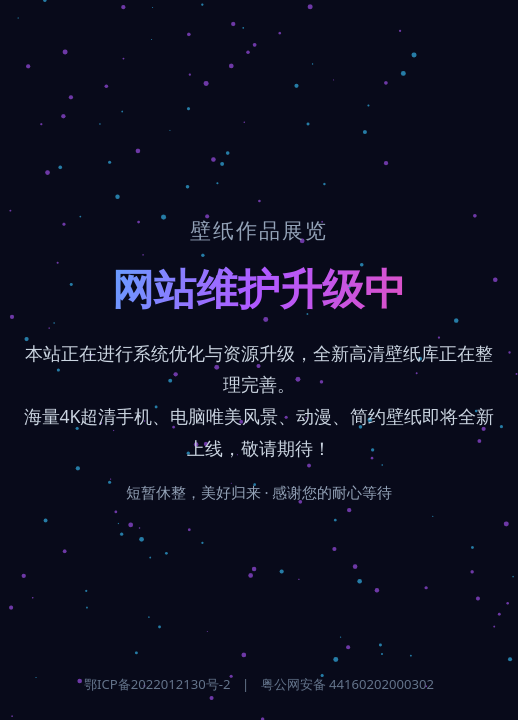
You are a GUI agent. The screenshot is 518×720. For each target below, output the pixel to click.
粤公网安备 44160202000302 (347, 684)
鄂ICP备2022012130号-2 (157, 684)
